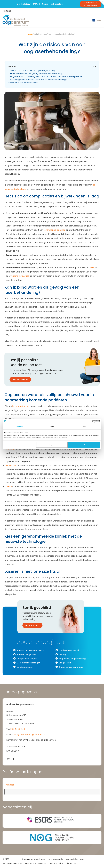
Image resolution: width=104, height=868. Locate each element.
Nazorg (62, 654)
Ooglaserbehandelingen (28, 663)
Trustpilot (7, 11)
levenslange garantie (55, 230)
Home (29, 34)
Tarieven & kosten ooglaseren (31, 650)
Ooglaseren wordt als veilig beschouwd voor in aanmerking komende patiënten (47, 76)
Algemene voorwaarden (36, 863)
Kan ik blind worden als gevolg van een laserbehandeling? (37, 73)
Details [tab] (52, 426)
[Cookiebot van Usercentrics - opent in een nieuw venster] (91, 421)
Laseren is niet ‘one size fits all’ (24, 83)
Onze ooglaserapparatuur (71, 667)
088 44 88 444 (18, 729)
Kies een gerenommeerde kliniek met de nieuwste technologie (39, 80)
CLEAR (9, 486)
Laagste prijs (65, 663)
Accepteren (85, 445)
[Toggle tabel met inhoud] (93, 67)
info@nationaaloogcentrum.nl (29, 734)
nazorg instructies (20, 276)
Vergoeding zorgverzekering (72, 659)
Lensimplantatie (55, 859)
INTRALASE (11, 466)
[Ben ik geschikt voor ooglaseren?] (52, 623)
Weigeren (52, 445)
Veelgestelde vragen (27, 659)
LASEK (92, 268)
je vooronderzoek (21, 406)
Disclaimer (71, 863)
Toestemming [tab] (18, 426)
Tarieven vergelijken (26, 654)
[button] (97, 20)
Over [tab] (86, 426)
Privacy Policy (57, 863)
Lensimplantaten (25, 667)
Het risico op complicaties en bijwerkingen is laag (32, 70)
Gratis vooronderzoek (69, 650)
